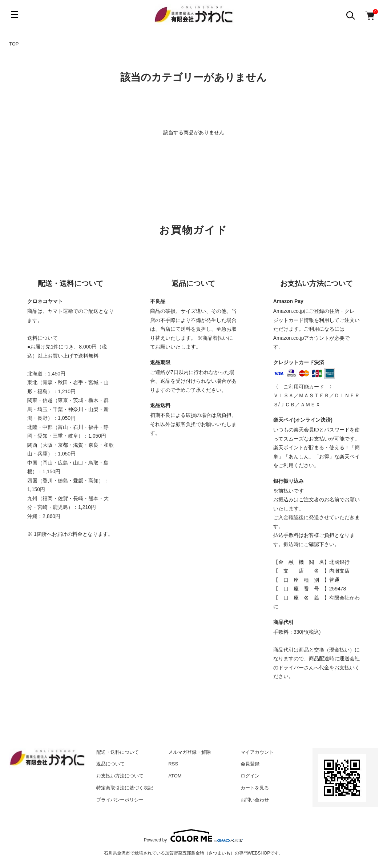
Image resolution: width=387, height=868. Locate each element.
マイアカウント (257, 752)
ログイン (250, 776)
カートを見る (255, 788)
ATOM (175, 776)
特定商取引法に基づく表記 (125, 788)
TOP (14, 44)
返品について (110, 764)
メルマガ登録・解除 (190, 752)
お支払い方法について (120, 776)
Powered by (193, 836)
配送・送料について (118, 752)
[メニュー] (15, 15)
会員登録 (250, 764)
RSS (173, 764)
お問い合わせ (255, 800)
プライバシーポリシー (120, 800)
